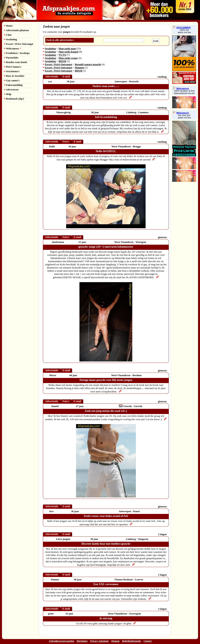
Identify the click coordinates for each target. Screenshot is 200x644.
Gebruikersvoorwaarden (61, 641)
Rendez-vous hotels (16, 62)
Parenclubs (11, 58)
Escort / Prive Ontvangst (19, 44)
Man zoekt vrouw (68, 58)
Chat (8, 35)
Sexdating (10, 39)
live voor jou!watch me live (184, 116)
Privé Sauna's (13, 67)
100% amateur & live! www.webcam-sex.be (184, 92)
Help (8, 94)
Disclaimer (82, 641)
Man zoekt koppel (69, 52)
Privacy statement (99, 641)
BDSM (62, 61)
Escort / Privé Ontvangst (58, 64)
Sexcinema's (12, 71)
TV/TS (62, 55)
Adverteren (11, 90)
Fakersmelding (13, 85)
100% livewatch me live (184, 31)
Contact (148, 641)
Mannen (79, 68)
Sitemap (115, 641)
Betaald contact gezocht (88, 64)
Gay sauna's (12, 80)
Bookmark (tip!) (14, 99)
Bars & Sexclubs (14, 76)
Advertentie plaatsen (16, 30)
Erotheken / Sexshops (17, 53)
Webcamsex (12, 48)
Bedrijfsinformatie (132, 641)
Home (8, 26)
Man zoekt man (67, 48)
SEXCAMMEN (182, 28)
